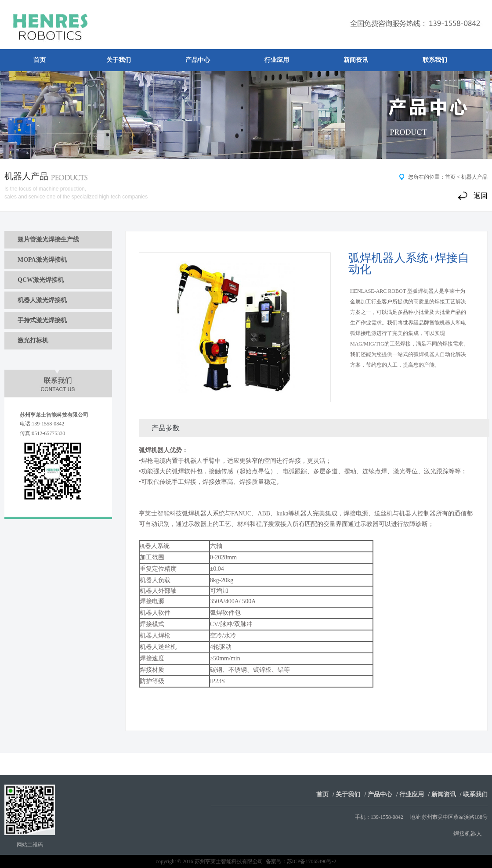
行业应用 (277, 60)
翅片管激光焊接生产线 (48, 240)
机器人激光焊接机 (42, 300)
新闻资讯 (356, 60)
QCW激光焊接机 (41, 280)
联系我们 (435, 60)
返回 (481, 196)
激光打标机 (33, 340)
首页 (40, 60)
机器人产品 (474, 177)
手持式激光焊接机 (42, 320)
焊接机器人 (468, 834)
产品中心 (198, 60)
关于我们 (119, 60)
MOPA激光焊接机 (42, 260)
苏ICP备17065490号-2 (312, 861)
